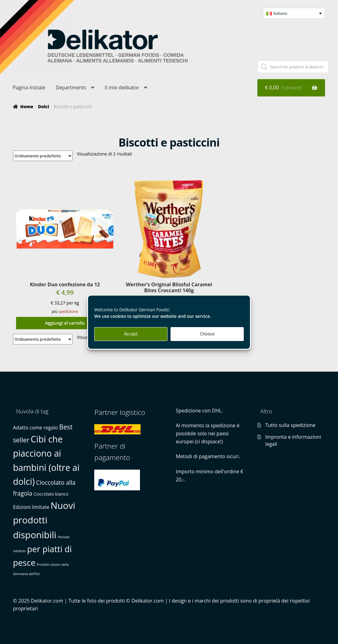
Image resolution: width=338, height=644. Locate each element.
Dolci (44, 107)
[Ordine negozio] (43, 156)
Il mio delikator (122, 87)
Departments (71, 87)
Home (27, 107)
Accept (131, 334)
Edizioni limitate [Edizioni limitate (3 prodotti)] (31, 507)
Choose (207, 334)
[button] (294, 13)
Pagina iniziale (29, 87)
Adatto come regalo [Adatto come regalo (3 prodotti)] (35, 428)
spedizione (68, 311)
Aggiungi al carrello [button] (65, 323)
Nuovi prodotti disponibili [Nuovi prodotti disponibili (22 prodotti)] (44, 520)
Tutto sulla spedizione (290, 425)
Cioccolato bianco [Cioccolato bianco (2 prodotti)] (51, 494)
